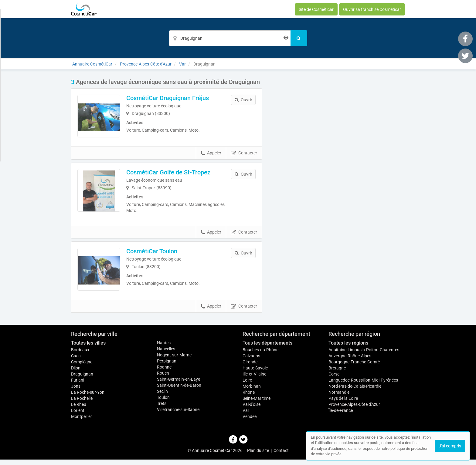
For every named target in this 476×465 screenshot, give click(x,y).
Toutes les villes (88, 348)
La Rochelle (82, 404)
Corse (334, 379)
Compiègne (82, 367)
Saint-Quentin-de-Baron (179, 391)
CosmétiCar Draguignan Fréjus (170, 98)
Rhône (249, 398)
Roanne (164, 372)
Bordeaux (80, 355)
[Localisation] (230, 38)
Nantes (164, 348)
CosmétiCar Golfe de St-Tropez (171, 175)
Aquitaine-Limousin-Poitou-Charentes (364, 355)
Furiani (78, 386)
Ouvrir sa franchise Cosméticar (372, 9)
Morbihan (252, 392)
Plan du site (258, 456)
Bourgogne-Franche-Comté (354, 367)
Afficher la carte (338, 164)
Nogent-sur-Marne (174, 360)
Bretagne (337, 373)
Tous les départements (267, 348)
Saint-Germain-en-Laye (178, 385)
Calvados (251, 361)
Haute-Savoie (255, 373)
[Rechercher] (299, 38)
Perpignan (167, 366)
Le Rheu (79, 410)
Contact (281, 456)
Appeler (211, 156)
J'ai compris (450, 446)
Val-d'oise (252, 410)
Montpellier (82, 422)
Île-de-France (341, 416)
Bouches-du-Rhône (260, 355)
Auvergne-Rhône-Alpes (350, 361)
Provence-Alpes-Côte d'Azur (354, 410)
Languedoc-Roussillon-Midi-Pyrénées (363, 386)
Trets (162, 409)
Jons (76, 392)
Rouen (163, 379)
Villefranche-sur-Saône (178, 415)
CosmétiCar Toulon (155, 254)
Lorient (78, 416)
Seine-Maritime (257, 404)
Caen (76, 361)
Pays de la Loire (343, 404)
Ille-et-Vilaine (254, 379)
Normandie (339, 398)
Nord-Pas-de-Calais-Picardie (355, 392)
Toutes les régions (348, 348)
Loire (247, 386)
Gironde (250, 367)
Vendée (250, 422)
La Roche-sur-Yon (88, 398)
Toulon (163, 403)
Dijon (76, 373)
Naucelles (166, 354)
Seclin (162, 397)
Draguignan (82, 379)
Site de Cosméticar (316, 9)
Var (246, 416)
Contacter (244, 156)
